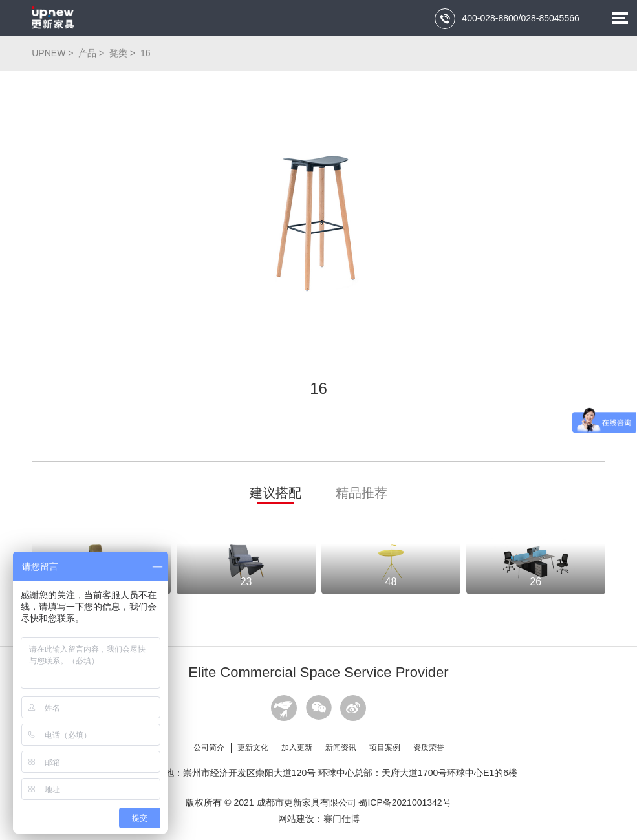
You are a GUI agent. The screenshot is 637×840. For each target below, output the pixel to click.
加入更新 (297, 748)
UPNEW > (54, 53)
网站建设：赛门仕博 (319, 819)
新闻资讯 (341, 748)
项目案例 (385, 748)
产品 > (92, 53)
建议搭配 (275, 493)
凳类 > (124, 53)
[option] (318, 223)
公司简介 (209, 748)
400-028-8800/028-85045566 (507, 19)
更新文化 (253, 748)
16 (146, 53)
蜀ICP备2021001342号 (405, 802)
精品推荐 (362, 493)
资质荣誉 (429, 748)
